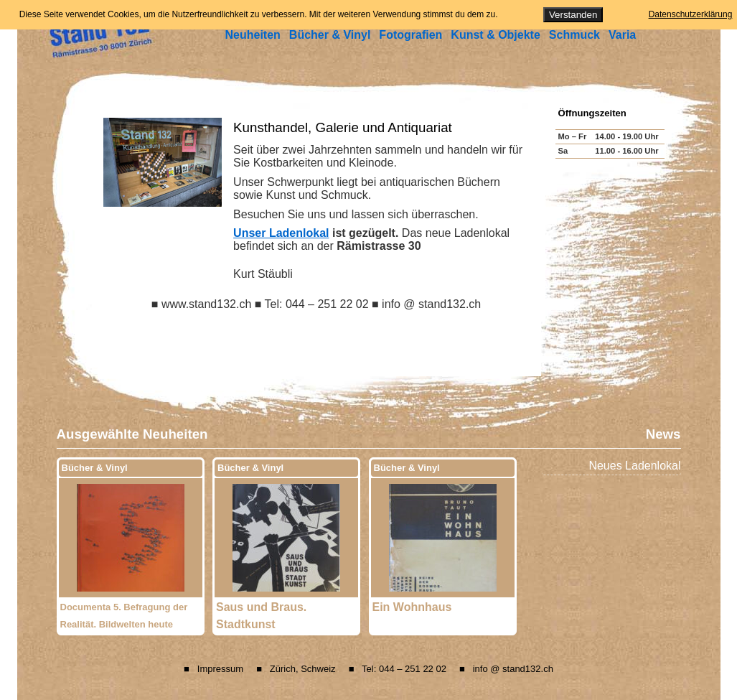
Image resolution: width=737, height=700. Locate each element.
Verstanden (573, 15)
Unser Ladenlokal (281, 233)
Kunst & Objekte (495, 35)
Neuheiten (253, 35)
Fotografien (410, 35)
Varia (622, 35)
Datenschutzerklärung (691, 14)
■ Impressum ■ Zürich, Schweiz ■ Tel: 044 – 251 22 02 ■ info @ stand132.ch (368, 669)
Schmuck (574, 35)
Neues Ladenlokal (634, 466)
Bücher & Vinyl (330, 35)
